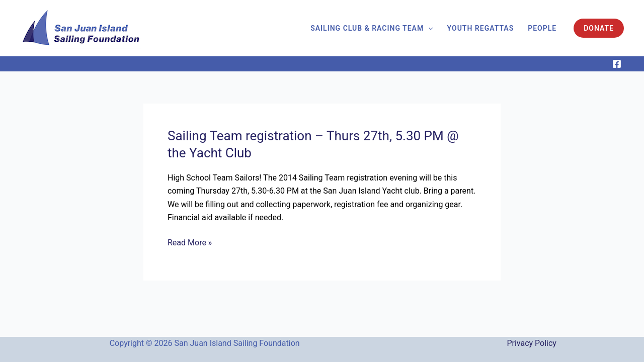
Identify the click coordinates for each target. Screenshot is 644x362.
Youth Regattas (481, 28)
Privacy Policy (532, 343)
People (542, 28)
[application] (428, 28)
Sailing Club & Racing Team (372, 28)
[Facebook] (617, 64)
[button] (599, 28)
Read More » (190, 243)
